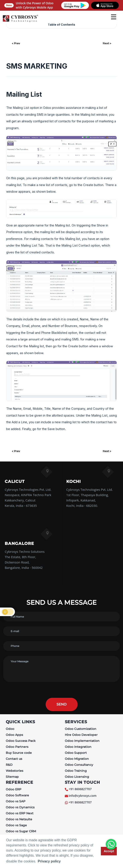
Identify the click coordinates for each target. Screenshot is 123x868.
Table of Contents (61, 24)
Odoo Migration (77, 759)
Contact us (14, 759)
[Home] (20, 21)
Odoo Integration (78, 747)
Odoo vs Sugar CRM (21, 831)
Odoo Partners (17, 747)
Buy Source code (19, 753)
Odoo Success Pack (21, 741)
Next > (107, 43)
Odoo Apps (14, 735)
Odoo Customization (81, 729)
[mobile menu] (114, 17)
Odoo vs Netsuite (19, 819)
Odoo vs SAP (16, 801)
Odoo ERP (14, 789)
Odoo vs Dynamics (20, 807)
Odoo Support (76, 753)
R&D (9, 765)
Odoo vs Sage (16, 825)
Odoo (10, 729)
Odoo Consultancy (79, 765)
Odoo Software (17, 795)
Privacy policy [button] (49, 861)
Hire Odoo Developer (81, 735)
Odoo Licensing (77, 777)
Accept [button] (109, 851)
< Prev (16, 43)
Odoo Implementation (82, 741)
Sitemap (12, 777)
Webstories (14, 771)
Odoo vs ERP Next (20, 813)
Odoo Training (76, 771)
